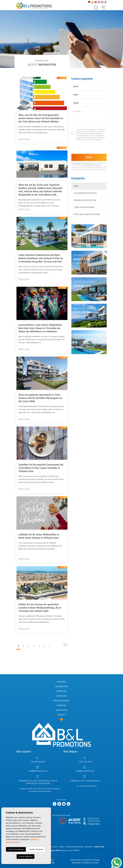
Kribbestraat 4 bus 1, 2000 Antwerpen (85, 781)
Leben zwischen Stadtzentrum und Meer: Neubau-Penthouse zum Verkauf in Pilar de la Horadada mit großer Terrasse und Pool (41, 258)
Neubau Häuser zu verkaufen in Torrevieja (85, 860)
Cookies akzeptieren (16, 849)
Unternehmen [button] (62, 687)
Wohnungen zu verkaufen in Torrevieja (85, 863)
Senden (89, 157)
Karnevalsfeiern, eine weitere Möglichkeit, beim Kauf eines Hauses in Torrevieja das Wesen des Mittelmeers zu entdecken (40, 328)
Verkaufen (62, 696)
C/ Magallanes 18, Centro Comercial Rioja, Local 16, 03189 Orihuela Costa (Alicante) (38, 782)
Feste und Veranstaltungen (87, 214)
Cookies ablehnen (26, 856)
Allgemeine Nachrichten (85, 193)
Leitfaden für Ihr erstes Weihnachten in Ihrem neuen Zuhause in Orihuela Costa (39, 536)
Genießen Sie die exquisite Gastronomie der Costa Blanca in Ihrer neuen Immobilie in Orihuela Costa (41, 468)
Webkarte (89, 847)
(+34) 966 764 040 (38, 762)
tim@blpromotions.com (85, 771)
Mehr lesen (24, 139)
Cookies (62, 847)
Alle (76, 186)
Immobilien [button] (62, 691)
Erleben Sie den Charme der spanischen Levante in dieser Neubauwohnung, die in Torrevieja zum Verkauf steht (40, 608)
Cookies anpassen (36, 849)
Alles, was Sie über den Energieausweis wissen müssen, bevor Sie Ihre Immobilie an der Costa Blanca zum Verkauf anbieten (41, 118)
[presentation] (85, 148)
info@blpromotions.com (38, 771)
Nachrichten (61, 710)
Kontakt (62, 715)
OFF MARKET (74, 851)
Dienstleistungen (62, 701)
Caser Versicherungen (84, 207)
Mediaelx (64, 851)
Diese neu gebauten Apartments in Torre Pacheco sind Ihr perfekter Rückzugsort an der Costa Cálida (40, 398)
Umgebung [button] (62, 705)
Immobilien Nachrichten (85, 200)
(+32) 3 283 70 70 (85, 762)
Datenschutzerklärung (96, 134)
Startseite (62, 682)
